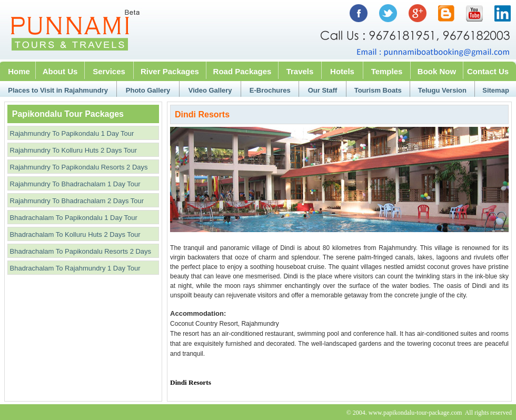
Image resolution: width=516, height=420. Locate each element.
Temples (387, 71)
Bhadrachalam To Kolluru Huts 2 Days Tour (74, 234)
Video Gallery (210, 90)
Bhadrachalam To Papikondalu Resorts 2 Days (80, 251)
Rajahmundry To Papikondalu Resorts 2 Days (78, 167)
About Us (60, 71)
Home (19, 71)
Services (109, 71)
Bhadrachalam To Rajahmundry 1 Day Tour (74, 268)
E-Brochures (270, 90)
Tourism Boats (378, 90)
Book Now (437, 71)
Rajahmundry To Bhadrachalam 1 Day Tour (74, 184)
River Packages (170, 71)
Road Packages (242, 71)
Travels (300, 71)
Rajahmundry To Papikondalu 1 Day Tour (71, 133)
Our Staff (323, 90)
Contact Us (488, 71)
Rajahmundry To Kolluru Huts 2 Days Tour (72, 150)
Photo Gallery (148, 90)
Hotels (342, 71)
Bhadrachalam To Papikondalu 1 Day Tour (73, 218)
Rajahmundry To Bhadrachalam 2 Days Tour (76, 201)
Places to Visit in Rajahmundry (58, 90)
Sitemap (496, 90)
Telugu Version (442, 90)
